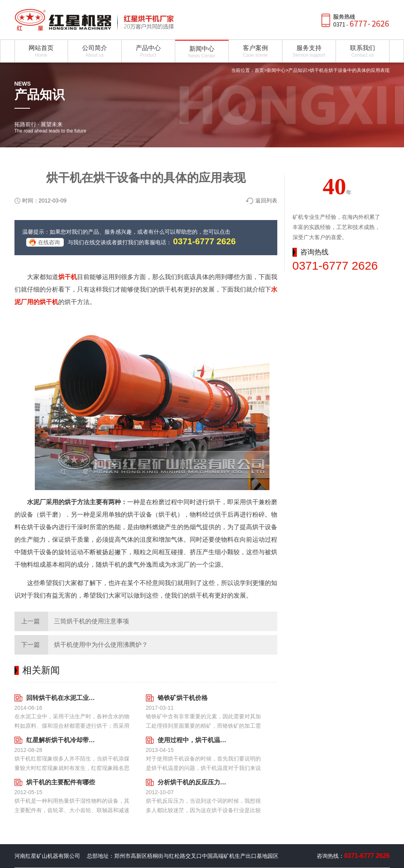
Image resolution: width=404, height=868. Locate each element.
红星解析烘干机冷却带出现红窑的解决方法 (61, 740)
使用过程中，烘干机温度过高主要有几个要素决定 (192, 740)
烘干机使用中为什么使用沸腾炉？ (101, 645)
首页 (259, 70)
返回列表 (266, 200)
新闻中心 (276, 70)
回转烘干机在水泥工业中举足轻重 (61, 698)
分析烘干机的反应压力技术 (192, 782)
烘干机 (68, 277)
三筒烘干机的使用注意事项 (92, 621)
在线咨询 (49, 242)
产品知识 (298, 70)
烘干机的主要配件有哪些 (61, 782)
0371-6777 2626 (205, 241)
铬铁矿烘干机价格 (183, 698)
